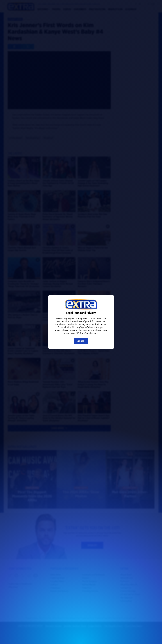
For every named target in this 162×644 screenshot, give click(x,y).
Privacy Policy (64, 327)
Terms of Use (99, 318)
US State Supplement (87, 333)
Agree (81, 341)
